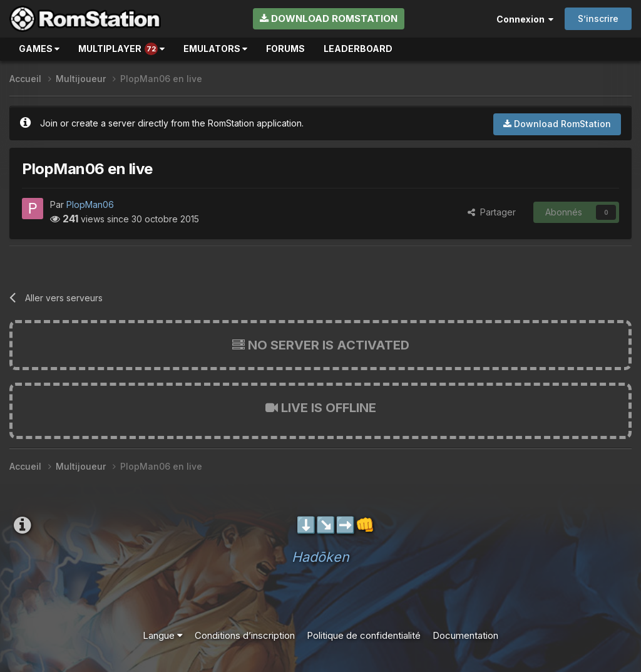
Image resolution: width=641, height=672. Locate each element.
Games (39, 49)
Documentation (465, 635)
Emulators (215, 49)
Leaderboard (358, 49)
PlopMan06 (90, 204)
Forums (285, 49)
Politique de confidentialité (364, 635)
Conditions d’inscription (245, 635)
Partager (492, 212)
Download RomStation (329, 18)
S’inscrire (598, 18)
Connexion (525, 19)
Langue (163, 635)
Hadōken (320, 557)
